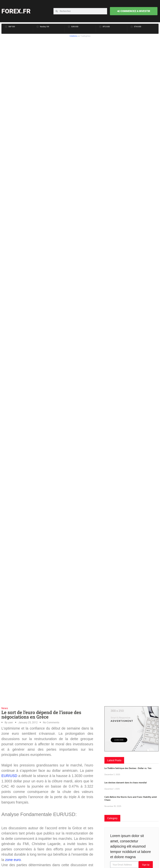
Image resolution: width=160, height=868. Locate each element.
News (5, 708)
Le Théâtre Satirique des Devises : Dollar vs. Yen (128, 768)
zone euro (13, 860)
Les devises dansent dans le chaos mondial (126, 782)
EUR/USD (9, 776)
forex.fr (16, 11)
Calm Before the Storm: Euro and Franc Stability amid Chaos (131, 798)
